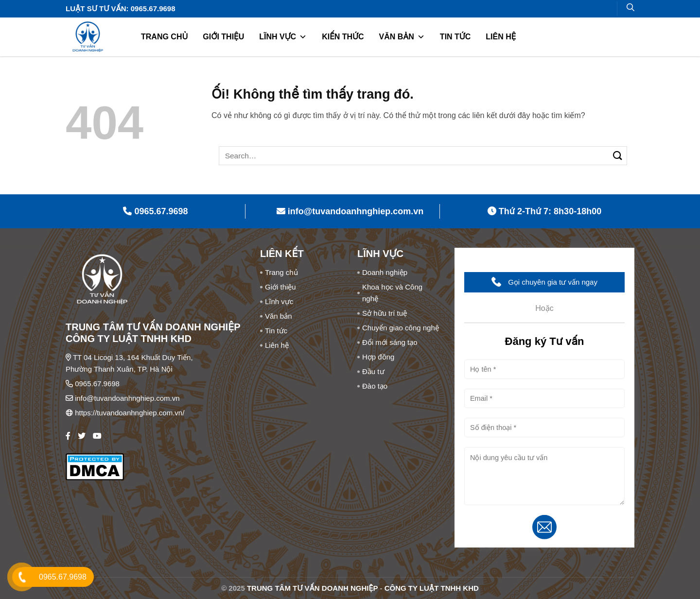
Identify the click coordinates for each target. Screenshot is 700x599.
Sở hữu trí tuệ (385, 313)
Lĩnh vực (283, 37)
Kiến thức (343, 37)
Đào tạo (375, 386)
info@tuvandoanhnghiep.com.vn (127, 398)
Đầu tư (373, 371)
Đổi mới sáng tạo (390, 342)
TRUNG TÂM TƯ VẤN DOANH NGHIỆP (312, 588)
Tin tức (455, 37)
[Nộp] (618, 156)
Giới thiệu (223, 37)
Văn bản (402, 37)
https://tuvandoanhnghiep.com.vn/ (130, 413)
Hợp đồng (378, 357)
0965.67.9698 (97, 384)
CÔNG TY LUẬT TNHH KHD (432, 588)
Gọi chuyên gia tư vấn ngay (544, 282)
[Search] (630, 7)
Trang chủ (164, 37)
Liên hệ (501, 37)
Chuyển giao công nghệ (401, 328)
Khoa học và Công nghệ (392, 293)
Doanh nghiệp (385, 272)
